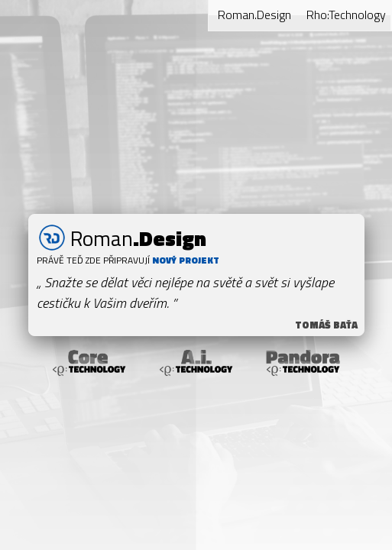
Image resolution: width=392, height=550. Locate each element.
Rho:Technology (346, 15)
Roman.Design (254, 15)
